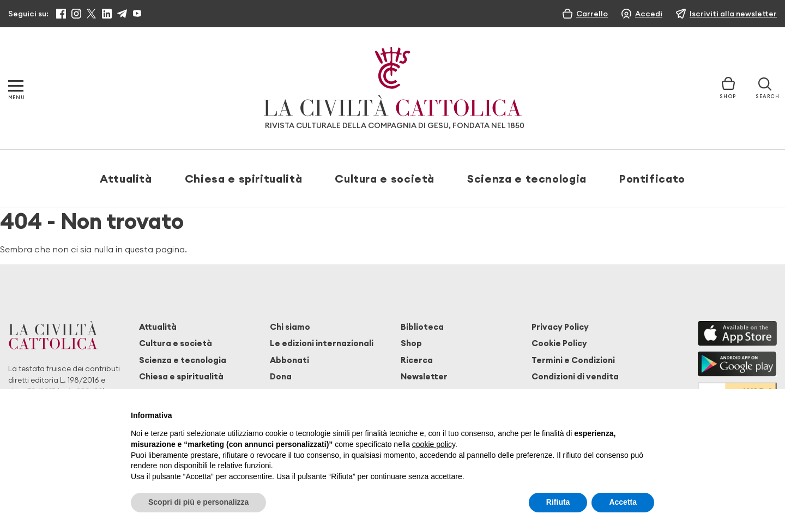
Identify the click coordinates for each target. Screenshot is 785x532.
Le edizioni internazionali (322, 343)
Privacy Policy (560, 327)
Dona (281, 376)
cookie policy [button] (434, 444)
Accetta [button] (623, 502)
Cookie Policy (559, 343)
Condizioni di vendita (575, 376)
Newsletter (424, 376)
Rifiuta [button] (558, 502)
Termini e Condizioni (573, 360)
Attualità (126, 179)
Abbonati (289, 360)
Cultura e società (385, 179)
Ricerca (417, 360)
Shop (411, 343)
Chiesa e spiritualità (243, 179)
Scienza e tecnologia (527, 179)
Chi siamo (290, 327)
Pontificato (652, 179)
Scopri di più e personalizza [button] (198, 502)
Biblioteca (422, 327)
